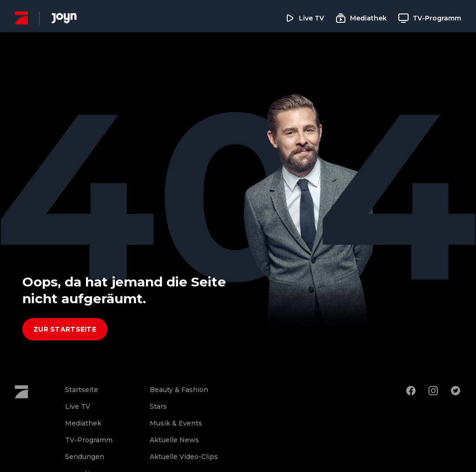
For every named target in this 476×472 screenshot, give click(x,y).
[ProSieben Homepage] (21, 18)
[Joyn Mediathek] (64, 18)
